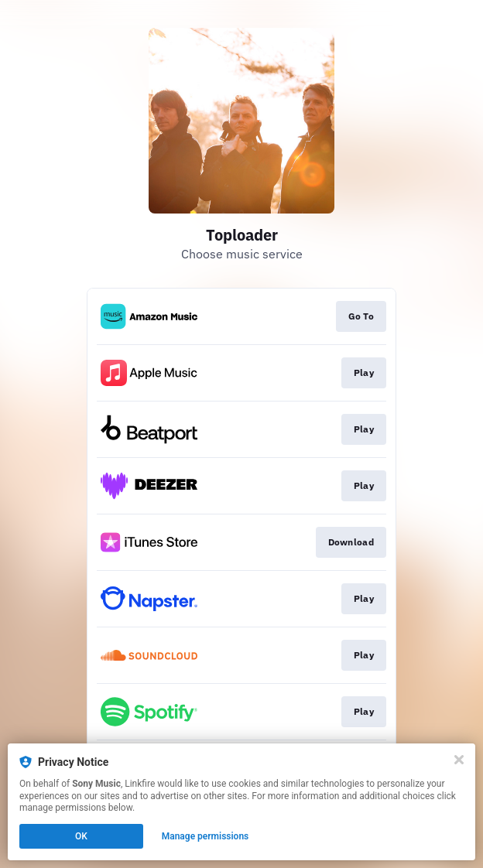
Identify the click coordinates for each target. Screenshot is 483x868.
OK (81, 836)
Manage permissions (206, 836)
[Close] (459, 760)
